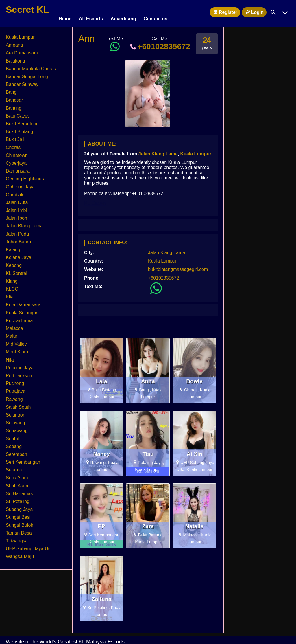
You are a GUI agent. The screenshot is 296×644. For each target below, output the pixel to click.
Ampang (14, 42)
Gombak (14, 192)
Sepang (14, 444)
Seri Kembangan (23, 459)
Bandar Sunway (22, 82)
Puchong (15, 381)
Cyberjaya (16, 160)
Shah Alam (17, 483)
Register (225, 12)
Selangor (15, 412)
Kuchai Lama (19, 318)
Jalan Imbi (16, 208)
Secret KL (27, 10)
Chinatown (17, 153)
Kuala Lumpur (196, 151)
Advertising (123, 12)
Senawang (17, 428)
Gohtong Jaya (20, 184)
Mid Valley (16, 341)
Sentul (12, 436)
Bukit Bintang (19, 129)
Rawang (14, 397)
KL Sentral (16, 271)
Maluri (12, 334)
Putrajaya (16, 389)
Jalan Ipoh (16, 215)
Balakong (15, 58)
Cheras (13, 145)
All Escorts (91, 12)
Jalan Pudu (17, 231)
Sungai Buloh (20, 523)
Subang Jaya (19, 507)
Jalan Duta (17, 200)
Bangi (12, 90)
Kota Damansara (23, 302)
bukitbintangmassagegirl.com (178, 267)
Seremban (16, 452)
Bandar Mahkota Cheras (31, 66)
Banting (14, 106)
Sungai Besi (18, 514)
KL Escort (95, 201)
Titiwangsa (17, 538)
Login (254, 12)
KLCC (12, 286)
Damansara (18, 168)
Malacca (14, 326)
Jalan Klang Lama (158, 151)
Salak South (18, 404)
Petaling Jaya (20, 365)
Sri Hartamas (19, 491)
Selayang (15, 420)
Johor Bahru (18, 239)
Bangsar (14, 98)
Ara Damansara (22, 50)
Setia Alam (17, 475)
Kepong (14, 263)
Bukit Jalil (16, 137)
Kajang (13, 247)
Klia (10, 294)
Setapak (14, 467)
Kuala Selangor (22, 310)
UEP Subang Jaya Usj (29, 546)
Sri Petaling (18, 499)
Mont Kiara (17, 349)
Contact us (155, 12)
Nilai (10, 357)
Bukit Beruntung (22, 121)
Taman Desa (19, 530)
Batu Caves (18, 113)
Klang (12, 279)
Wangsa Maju (20, 554)
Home (65, 12)
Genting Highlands (25, 176)
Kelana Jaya (18, 255)
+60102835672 (159, 44)
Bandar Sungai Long (27, 74)
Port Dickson (19, 373)
